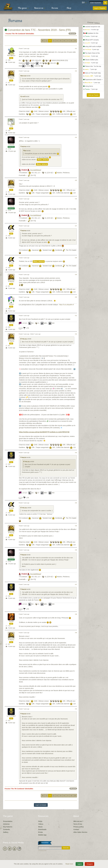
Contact (76, 829)
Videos (41, 824)
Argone (11, 621)
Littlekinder (11, 716)
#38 (76, 614)
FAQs (40, 821)
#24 (76, 137)
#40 (76, 709)
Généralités (30, 34)
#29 (76, 275)
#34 (76, 503)
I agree (79, 864)
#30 (76, 297)
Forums (55, 8)
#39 (76, 633)
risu (11, 126)
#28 (76, 258)
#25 (76, 180)
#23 (76, 119)
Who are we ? (78, 821)
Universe (6, 824)
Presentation (8, 821)
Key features (8, 827)
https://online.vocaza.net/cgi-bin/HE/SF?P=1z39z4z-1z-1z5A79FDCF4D (44, 432)
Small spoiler (43, 160)
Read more (69, 864)
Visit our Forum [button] (93, 95)
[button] (84, 3)
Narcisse (23, 76)
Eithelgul (11, 323)
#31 (76, 316)
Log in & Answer (41, 805)
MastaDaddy (11, 56)
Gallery (6, 832)
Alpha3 (23, 97)
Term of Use (78, 824)
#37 (76, 584)
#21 (76, 49)
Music (40, 827)
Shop (69, 8)
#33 (76, 453)
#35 (76, 526)
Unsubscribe (42, 851)
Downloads (42, 829)
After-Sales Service (80, 832)
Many (25, 151)
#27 (76, 226)
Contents (6, 829)
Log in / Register (100, 8)
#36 (76, 550)
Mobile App (42, 835)
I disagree (89, 864)
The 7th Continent (18, 34)
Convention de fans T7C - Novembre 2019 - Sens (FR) (38, 30)
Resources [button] (40, 8)
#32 (76, 334)
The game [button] (23, 8)
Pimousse (11, 78)
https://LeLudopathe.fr (67, 305)
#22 (76, 71)
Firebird (11, 144)
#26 (76, 199)
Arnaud (11, 304)
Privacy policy (79, 827)
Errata (40, 832)
